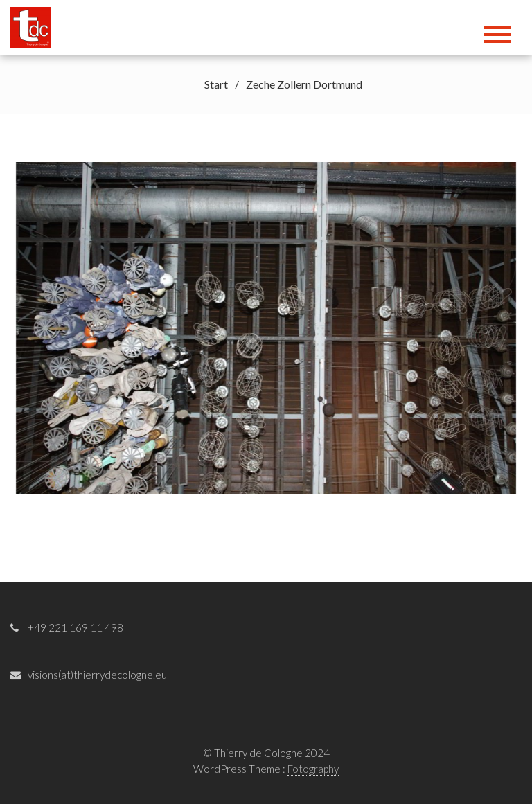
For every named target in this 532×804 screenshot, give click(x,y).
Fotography (313, 769)
